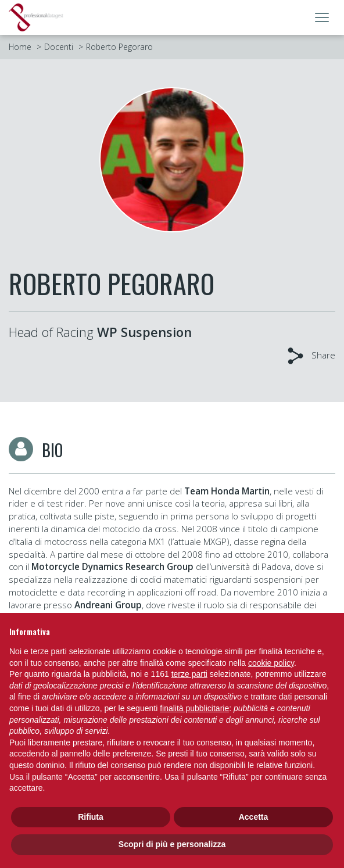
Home (20, 47)
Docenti (59, 47)
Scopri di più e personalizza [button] (172, 844)
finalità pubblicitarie (194, 708)
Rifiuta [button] (91, 817)
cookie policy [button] (271, 663)
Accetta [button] (254, 817)
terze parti (189, 674)
